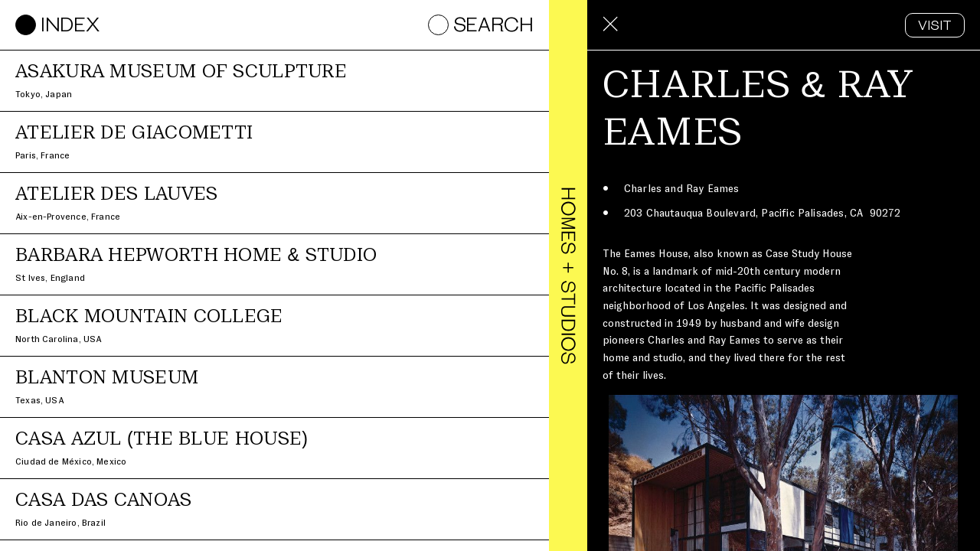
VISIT (935, 26)
